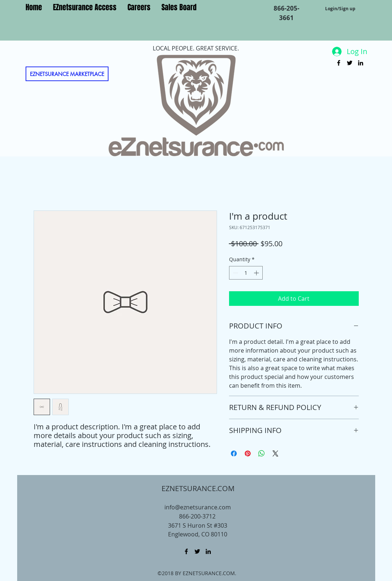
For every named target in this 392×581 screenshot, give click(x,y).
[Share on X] (275, 453)
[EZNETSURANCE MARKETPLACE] (67, 74)
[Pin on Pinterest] (248, 453)
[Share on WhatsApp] (262, 453)
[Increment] (257, 273)
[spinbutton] (246, 273)
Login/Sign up (340, 9)
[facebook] (339, 63)
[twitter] (350, 63)
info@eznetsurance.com (198, 507)
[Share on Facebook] (234, 453)
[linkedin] (361, 63)
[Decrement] (235, 273)
